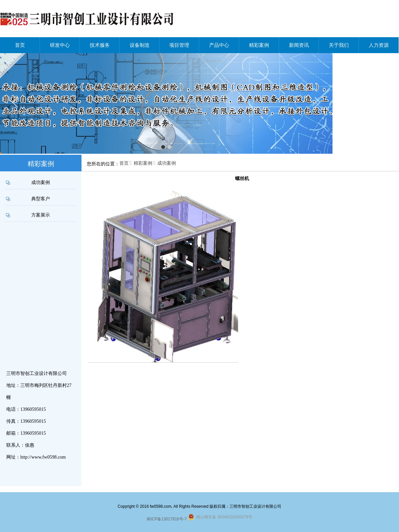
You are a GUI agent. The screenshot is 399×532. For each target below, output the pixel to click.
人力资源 (379, 45)
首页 (20, 45)
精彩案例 (259, 45)
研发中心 (60, 45)
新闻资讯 (299, 45)
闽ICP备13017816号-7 (167, 519)
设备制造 (140, 45)
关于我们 (339, 45)
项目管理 (179, 45)
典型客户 (41, 199)
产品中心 (219, 45)
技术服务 (100, 45)
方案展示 (41, 215)
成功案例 (41, 182)
